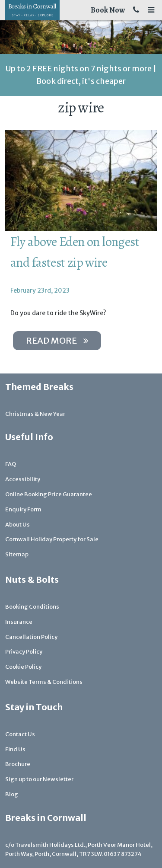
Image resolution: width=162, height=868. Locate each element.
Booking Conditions (32, 607)
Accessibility (23, 479)
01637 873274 (123, 854)
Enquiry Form (23, 509)
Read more (57, 340)
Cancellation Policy (31, 637)
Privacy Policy (24, 652)
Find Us (15, 749)
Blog (12, 794)
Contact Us (20, 734)
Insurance (19, 622)
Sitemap (17, 554)
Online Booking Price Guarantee (49, 494)
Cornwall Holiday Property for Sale (52, 539)
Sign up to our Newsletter (39, 779)
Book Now (108, 10)
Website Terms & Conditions (44, 682)
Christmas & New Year (35, 414)
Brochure (18, 764)
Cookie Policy (23, 667)
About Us (17, 525)
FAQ (11, 464)
